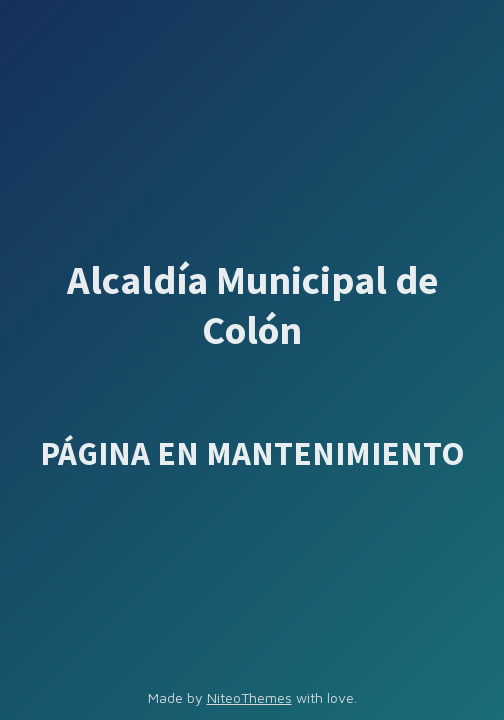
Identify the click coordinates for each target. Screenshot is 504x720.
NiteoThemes (249, 697)
